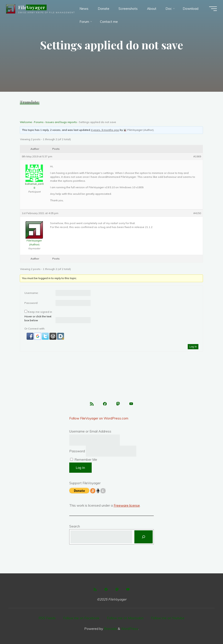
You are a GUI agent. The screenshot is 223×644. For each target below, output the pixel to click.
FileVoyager (32, 7)
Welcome (26, 122)
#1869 (197, 156)
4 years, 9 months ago (105, 130)
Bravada (110, 629)
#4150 (197, 213)
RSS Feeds (47, 618)
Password (77, 451)
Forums (39, 122)
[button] (30, 336)
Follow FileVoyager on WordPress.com (99, 418)
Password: (31, 303)
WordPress (130, 629)
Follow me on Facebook (81, 618)
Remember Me (84, 460)
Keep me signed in (40, 312)
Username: (31, 293)
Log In (193, 347)
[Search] (144, 537)
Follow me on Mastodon (125, 618)
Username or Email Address (90, 431)
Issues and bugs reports (61, 122)
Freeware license (127, 505)
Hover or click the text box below (38, 318)
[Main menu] (213, 9)
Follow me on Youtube (168, 618)
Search (75, 526)
